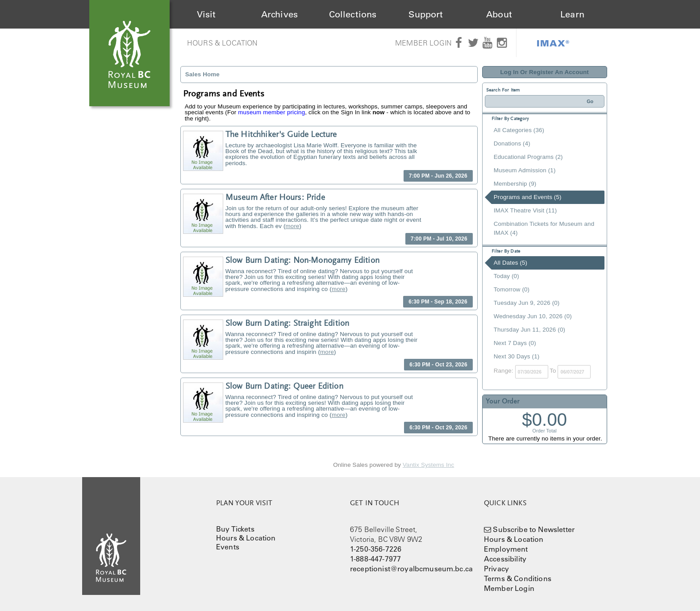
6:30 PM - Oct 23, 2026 (438, 365)
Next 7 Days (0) (515, 343)
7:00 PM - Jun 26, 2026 (438, 176)
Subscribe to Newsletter (534, 529)
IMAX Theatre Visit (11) (525, 210)
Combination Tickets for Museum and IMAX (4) (544, 228)
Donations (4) (512, 143)
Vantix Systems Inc (428, 465)
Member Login (423, 43)
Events (228, 547)
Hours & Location (223, 43)
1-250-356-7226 (376, 549)
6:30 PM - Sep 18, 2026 (438, 302)
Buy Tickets (235, 529)
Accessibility (505, 559)
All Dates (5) (510, 263)
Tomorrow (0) (512, 289)
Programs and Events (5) (528, 197)
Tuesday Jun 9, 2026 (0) (527, 303)
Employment (506, 549)
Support (426, 14)
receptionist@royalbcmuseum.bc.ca (411, 569)
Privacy (496, 569)
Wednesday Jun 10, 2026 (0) (533, 316)
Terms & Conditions (518, 578)
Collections (353, 14)
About (499, 14)
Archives (279, 14)
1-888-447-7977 (375, 559)
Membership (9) (515, 184)
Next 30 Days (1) (517, 356)
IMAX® (553, 43)
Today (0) (506, 276)
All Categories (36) (519, 130)
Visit (206, 14)
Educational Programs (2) (528, 157)
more (293, 226)
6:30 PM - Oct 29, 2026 (438, 428)
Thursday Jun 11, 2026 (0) (529, 330)
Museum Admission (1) (525, 170)
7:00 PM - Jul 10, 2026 (439, 239)
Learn (572, 14)
